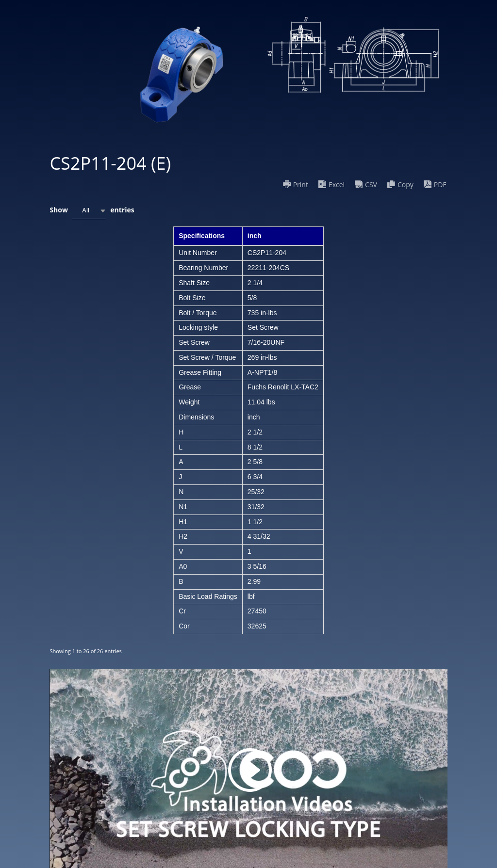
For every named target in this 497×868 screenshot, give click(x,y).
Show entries (92, 211)
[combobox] (89, 211)
